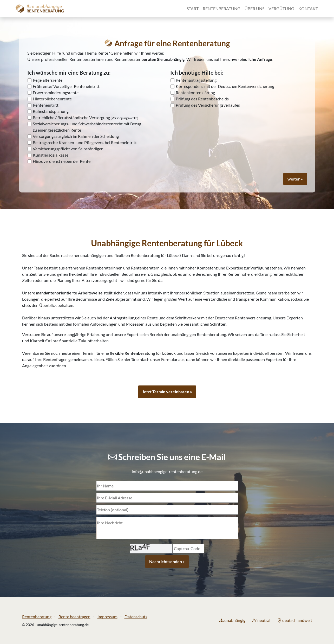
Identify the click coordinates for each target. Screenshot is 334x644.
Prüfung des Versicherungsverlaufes (208, 105)
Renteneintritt (46, 105)
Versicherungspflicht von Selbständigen (68, 149)
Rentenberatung (222, 8)
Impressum (107, 617)
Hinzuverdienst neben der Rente (62, 161)
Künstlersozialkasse (51, 155)
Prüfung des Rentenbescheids (202, 99)
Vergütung (281, 8)
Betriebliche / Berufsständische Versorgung (86, 117)
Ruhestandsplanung (51, 111)
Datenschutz (136, 617)
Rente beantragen (74, 617)
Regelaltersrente (48, 80)
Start (193, 8)
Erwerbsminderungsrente (56, 92)
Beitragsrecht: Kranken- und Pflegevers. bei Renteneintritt (85, 142)
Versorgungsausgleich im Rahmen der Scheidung (76, 136)
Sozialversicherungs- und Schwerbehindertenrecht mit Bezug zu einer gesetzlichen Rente (87, 127)
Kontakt (308, 8)
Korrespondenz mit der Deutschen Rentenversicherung (225, 86)
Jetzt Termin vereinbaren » (167, 392)
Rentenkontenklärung (195, 92)
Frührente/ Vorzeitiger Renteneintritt (66, 86)
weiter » (295, 179)
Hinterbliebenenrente (52, 99)
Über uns (254, 8)
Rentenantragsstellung (196, 80)
